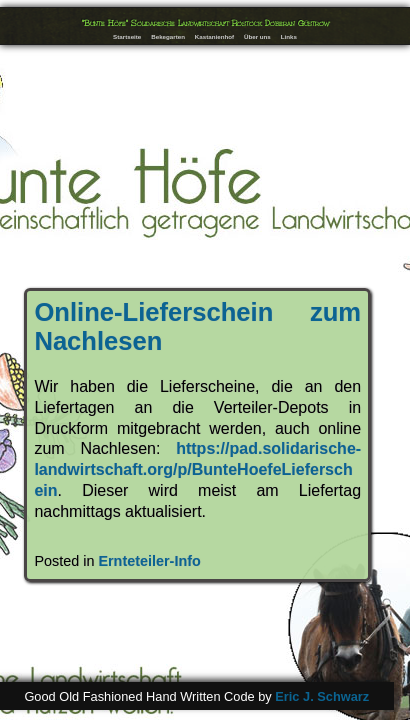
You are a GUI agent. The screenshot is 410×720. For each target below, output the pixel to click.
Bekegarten (168, 36)
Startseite (127, 36)
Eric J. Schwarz (322, 696)
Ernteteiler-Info (149, 561)
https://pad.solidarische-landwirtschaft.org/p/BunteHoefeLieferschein (197, 469)
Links (289, 36)
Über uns (257, 36)
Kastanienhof (214, 36)
